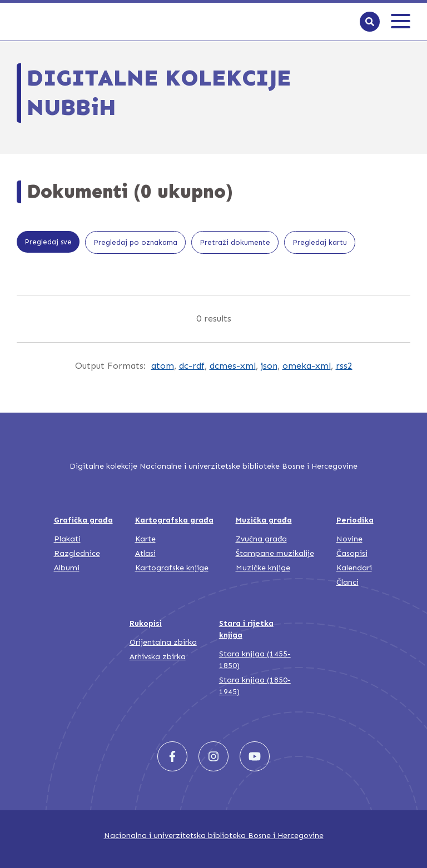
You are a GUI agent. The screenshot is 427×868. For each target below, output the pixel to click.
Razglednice (77, 553)
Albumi (67, 568)
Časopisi (352, 553)
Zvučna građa (261, 539)
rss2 (344, 366)
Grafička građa (83, 520)
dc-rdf (192, 366)
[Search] (370, 22)
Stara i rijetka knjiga (246, 629)
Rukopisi (146, 623)
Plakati (67, 539)
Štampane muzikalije (275, 553)
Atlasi (145, 553)
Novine (349, 539)
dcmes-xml (233, 366)
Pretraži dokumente (235, 242)
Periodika (355, 520)
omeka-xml (307, 366)
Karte (145, 539)
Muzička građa (264, 520)
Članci (347, 582)
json (269, 366)
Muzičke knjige (263, 568)
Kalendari (354, 568)
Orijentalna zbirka (163, 642)
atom (163, 366)
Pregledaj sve (48, 242)
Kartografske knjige (172, 568)
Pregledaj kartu (320, 242)
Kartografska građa (174, 520)
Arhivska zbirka (158, 657)
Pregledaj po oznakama (135, 242)
